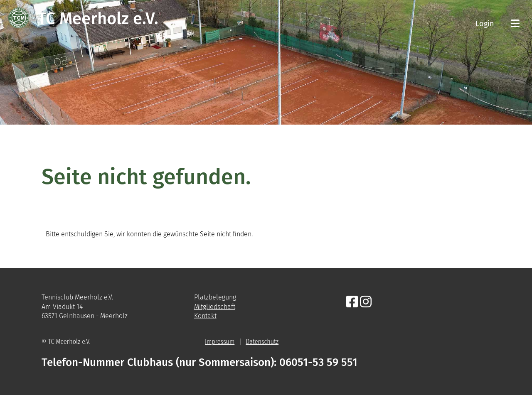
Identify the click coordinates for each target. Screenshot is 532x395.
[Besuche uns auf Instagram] (366, 302)
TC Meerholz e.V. (98, 19)
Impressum (220, 342)
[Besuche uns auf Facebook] (352, 302)
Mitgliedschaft (215, 307)
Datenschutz (262, 342)
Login (485, 24)
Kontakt (205, 316)
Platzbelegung (215, 297)
